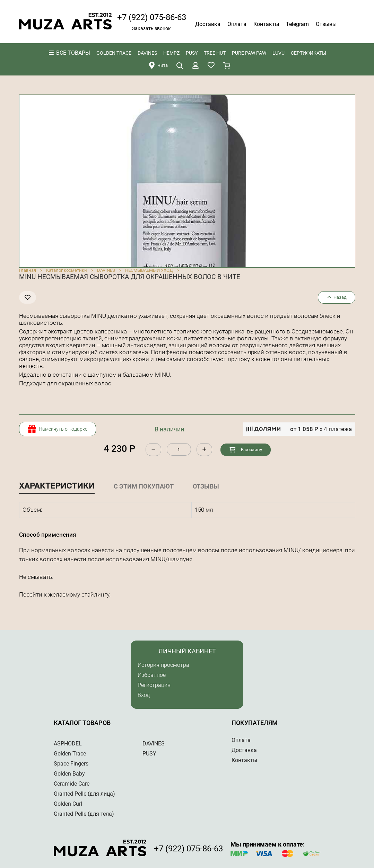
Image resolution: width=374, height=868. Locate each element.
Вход (144, 695)
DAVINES (106, 270)
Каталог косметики (67, 270)
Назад (336, 297)
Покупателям (255, 723)
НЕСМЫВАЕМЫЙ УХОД (149, 270)
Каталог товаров (82, 723)
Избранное (152, 675)
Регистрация (154, 685)
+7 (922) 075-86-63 (152, 17)
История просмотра (163, 665)
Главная (28, 270)
